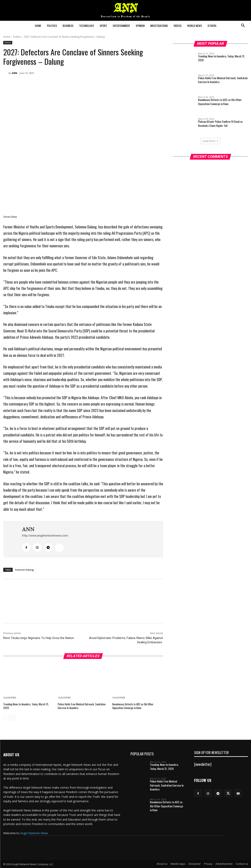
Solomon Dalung (24, 570)
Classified (10, 698)
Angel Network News (34, 833)
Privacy (208, 864)
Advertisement (224, 864)
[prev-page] (6, 718)
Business (68, 26)
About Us (162, 864)
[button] (243, 26)
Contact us (242, 864)
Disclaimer (195, 864)
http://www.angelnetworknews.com (45, 536)
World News (195, 26)
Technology (87, 26)
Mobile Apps (178, 864)
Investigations (159, 26)
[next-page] (12, 718)
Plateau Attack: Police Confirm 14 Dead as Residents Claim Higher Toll (220, 123)
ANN (14, 73)
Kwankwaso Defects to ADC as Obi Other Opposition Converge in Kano (133, 706)
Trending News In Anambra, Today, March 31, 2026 (26, 706)
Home (38, 26)
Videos (177, 26)
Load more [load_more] (210, 141)
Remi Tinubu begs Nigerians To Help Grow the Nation (39, 638)
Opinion (140, 26)
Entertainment (121, 26)
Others (212, 26)
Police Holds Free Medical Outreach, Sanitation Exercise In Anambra (82, 706)
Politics (52, 26)
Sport (103, 26)
